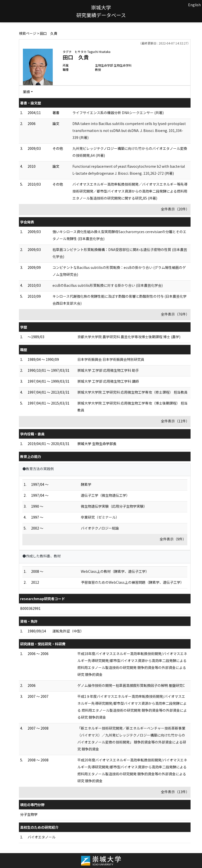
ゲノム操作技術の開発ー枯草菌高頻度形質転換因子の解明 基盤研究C (131, 685)
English (194, 5)
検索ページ (28, 33)
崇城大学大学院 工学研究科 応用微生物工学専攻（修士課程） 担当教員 (132, 392)
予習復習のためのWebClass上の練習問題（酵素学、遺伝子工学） (132, 582)
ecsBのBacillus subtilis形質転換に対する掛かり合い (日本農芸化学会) (108, 285)
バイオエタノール (42, 837)
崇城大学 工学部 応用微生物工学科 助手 (108, 370)
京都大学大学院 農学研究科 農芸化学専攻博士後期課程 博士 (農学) (129, 337)
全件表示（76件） (175, 314)
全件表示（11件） (175, 421)
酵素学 (86, 484)
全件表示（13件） (175, 792)
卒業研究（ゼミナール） (100, 517)
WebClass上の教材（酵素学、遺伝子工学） (115, 571)
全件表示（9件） (173, 539)
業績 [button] (26, 92)
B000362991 (30, 608)
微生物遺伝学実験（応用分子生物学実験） (114, 506)
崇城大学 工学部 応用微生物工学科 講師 (108, 381)
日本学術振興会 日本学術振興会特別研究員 (111, 359)
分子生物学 (29, 814)
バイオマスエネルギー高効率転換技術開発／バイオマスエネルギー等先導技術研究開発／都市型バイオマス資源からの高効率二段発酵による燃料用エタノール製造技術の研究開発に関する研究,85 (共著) (130, 191)
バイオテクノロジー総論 (100, 528)
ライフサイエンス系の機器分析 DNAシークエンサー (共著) (118, 113)
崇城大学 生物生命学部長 (97, 444)
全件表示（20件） (175, 209)
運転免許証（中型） (68, 631)
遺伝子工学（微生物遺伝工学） (105, 495)
